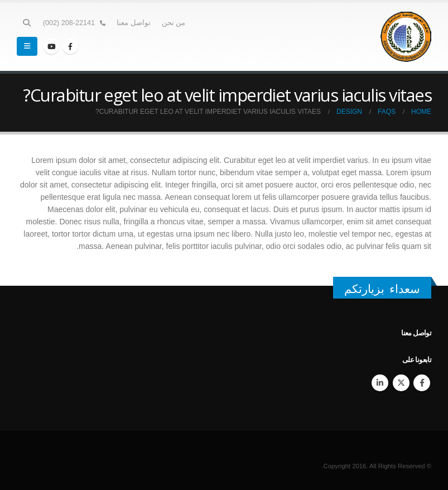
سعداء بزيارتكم (382, 289)
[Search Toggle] (27, 23)
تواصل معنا (134, 23)
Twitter (401, 383)
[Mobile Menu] (27, 46)
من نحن (174, 23)
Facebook (422, 383)
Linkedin (380, 383)
